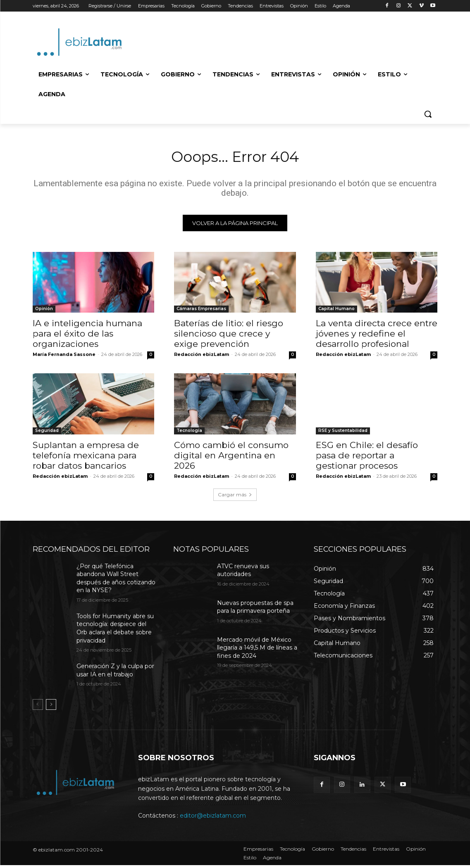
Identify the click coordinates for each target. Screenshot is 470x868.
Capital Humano (336, 312)
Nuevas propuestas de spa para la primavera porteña (255, 610)
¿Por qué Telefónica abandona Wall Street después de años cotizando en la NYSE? (116, 581)
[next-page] (51, 707)
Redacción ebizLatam (202, 357)
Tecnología (189, 433)
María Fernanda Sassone (64, 357)
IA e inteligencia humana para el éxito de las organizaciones (87, 336)
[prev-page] (38, 707)
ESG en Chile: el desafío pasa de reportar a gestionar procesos (367, 458)
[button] (428, 114)
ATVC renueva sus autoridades (243, 573)
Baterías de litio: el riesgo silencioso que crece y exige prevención (229, 336)
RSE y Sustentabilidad (343, 433)
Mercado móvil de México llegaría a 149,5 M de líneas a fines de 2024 (257, 651)
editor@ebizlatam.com (213, 819)
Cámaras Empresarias (201, 312)
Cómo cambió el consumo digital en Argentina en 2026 (231, 458)
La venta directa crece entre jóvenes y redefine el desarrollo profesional (377, 336)
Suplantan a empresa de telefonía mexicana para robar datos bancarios (86, 458)
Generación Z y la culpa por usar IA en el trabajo (115, 673)
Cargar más (235, 497)
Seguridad (47, 433)
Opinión (44, 312)
